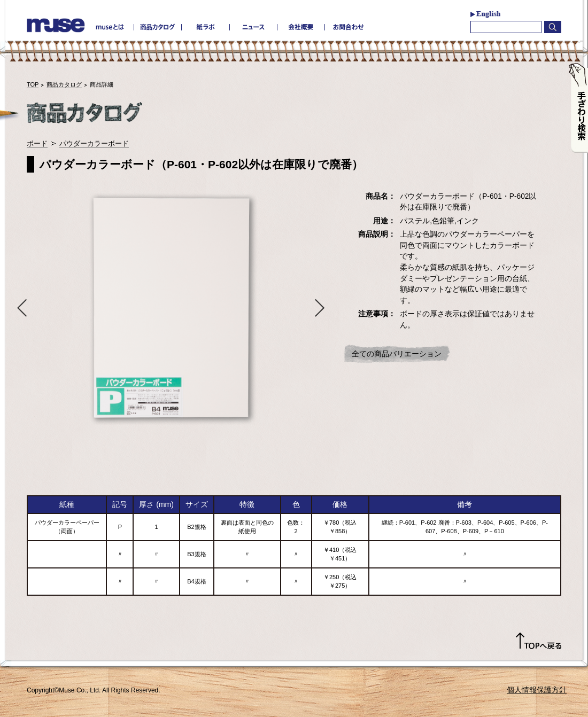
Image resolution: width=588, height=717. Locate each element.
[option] (171, 307)
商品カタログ (64, 84)
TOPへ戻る (539, 641)
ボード (37, 143)
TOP (33, 84)
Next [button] (322, 307)
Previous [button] (20, 307)
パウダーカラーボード (94, 143)
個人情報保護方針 (537, 690)
